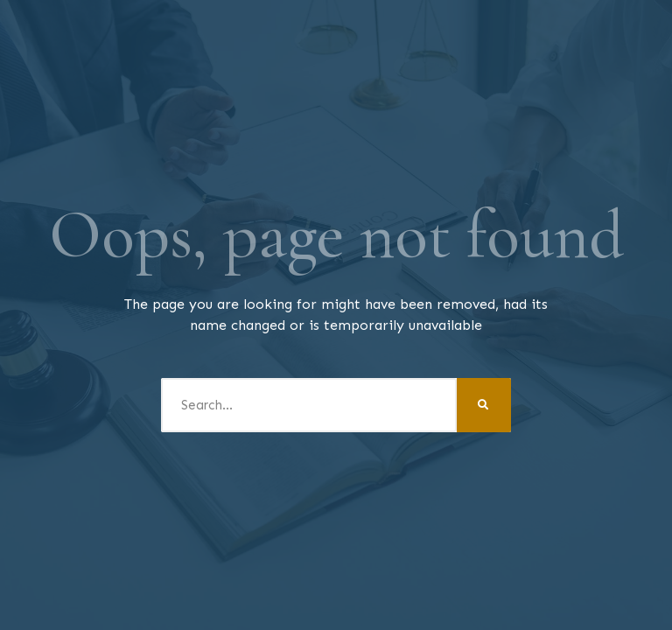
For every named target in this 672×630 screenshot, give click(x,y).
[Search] (484, 405)
